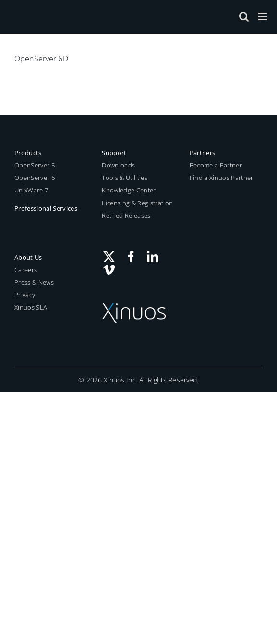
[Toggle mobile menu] (263, 17)
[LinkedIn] (153, 257)
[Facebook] (131, 257)
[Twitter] (109, 257)
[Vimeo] (109, 270)
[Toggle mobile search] (244, 17)
